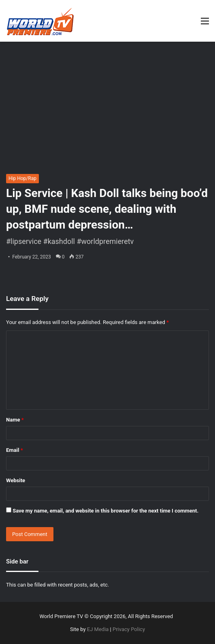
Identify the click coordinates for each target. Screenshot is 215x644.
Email (15, 450)
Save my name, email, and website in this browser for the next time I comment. (105, 511)
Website (16, 480)
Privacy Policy (129, 629)
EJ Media (98, 629)
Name (15, 420)
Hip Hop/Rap (22, 178)
